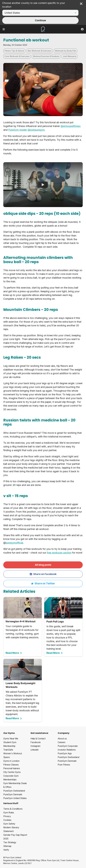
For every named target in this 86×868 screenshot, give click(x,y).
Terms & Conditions (13, 809)
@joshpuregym (36, 130)
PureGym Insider (18, 130)
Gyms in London (11, 761)
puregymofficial (14, 543)
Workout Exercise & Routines (46, 56)
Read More (14, 653)
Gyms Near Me (11, 739)
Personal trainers (12, 768)
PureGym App (65, 753)
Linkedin (35, 750)
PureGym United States (15, 798)
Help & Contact (38, 739)
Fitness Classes (11, 765)
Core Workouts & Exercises (17, 56)
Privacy (7, 816)
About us (62, 739)
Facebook (36, 742)
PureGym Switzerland (14, 791)
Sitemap (7, 846)
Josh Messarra (69, 56)
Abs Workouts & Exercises (39, 51)
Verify (6, 850)
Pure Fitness (64, 765)
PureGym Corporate (68, 746)
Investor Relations (67, 750)
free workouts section (59, 553)
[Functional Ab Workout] (43, 185)
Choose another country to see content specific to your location (34, 5)
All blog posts (43, 565)
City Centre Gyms (12, 772)
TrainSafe (8, 750)
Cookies (7, 820)
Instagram (35, 746)
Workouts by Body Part (65, 51)
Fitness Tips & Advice (14, 51)
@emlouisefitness (71, 126)
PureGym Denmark (13, 794)
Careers (62, 742)
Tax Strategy (10, 842)
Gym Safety (9, 824)
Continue (40, 20)
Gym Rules (9, 813)
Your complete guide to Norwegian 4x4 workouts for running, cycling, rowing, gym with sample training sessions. (23, 626)
